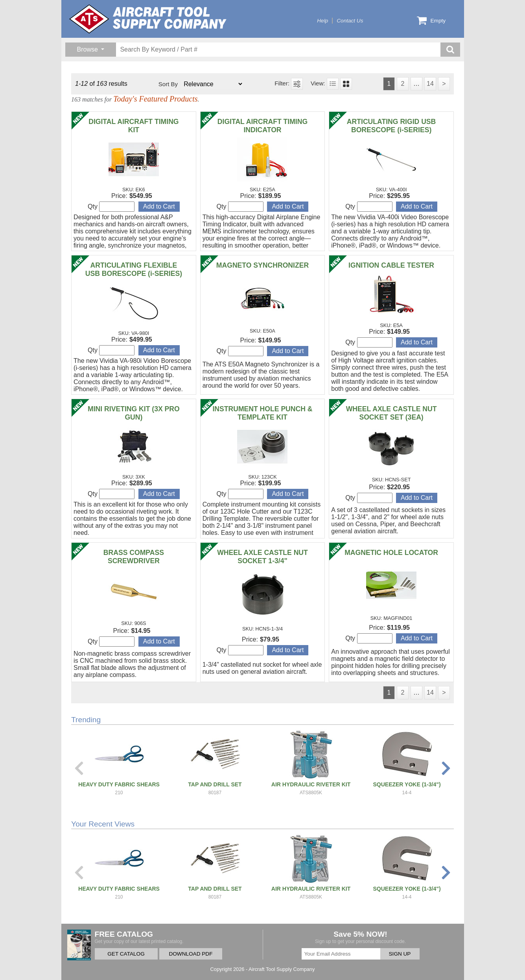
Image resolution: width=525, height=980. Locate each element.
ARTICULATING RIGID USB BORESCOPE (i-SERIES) (391, 126)
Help (322, 21)
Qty (111, 207)
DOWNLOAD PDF (191, 954)
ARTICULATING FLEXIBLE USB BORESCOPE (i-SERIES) (134, 269)
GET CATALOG (126, 954)
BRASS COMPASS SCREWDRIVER (134, 557)
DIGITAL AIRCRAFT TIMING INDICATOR (262, 126)
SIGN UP (400, 954)
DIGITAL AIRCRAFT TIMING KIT (134, 126)
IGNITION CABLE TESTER (391, 265)
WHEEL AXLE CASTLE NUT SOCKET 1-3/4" (262, 557)
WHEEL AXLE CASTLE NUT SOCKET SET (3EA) (391, 413)
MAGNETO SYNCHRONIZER (262, 265)
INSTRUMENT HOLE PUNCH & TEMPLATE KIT (262, 413)
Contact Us (350, 21)
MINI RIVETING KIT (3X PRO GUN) (134, 413)
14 (430, 84)
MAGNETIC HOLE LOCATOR (391, 553)
